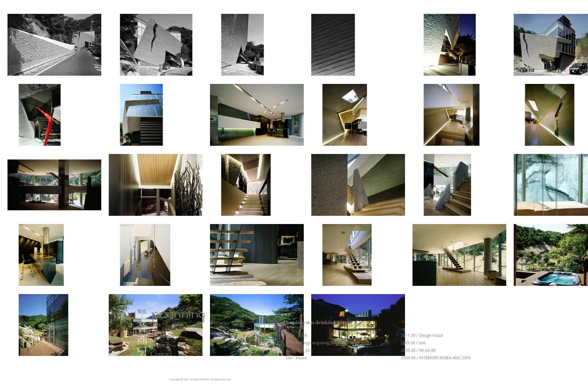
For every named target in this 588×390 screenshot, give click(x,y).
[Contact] (163, 353)
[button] (318, 322)
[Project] (162, 344)
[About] (161, 335)
